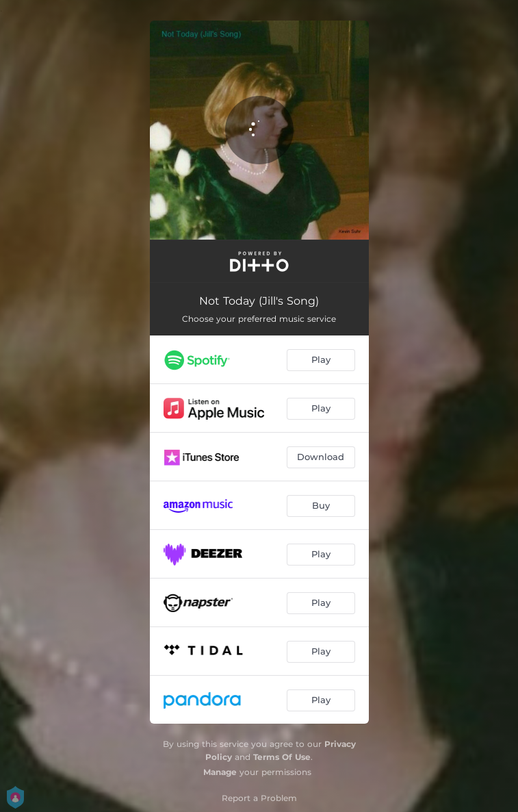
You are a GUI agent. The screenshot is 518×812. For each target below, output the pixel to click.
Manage (220, 772)
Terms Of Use (282, 757)
